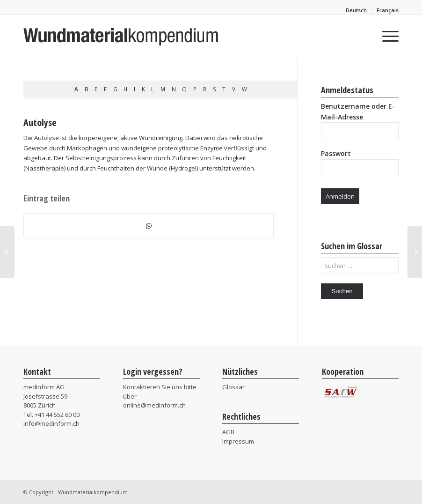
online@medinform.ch (154, 405)
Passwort (336, 153)
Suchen (342, 291)
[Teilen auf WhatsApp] (149, 226)
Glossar (233, 387)
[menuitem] (357, 10)
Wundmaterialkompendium (93, 492)
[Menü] (386, 36)
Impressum (238, 441)
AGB (228, 432)
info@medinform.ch (51, 423)
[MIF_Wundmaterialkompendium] (121, 36)
